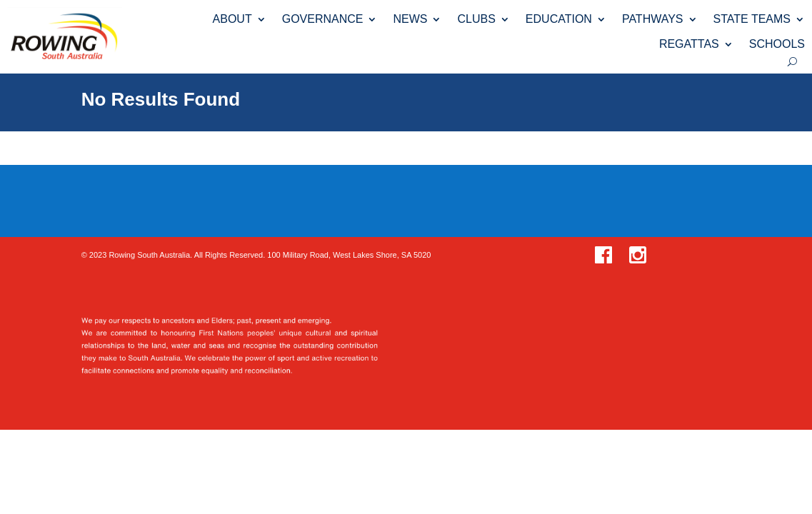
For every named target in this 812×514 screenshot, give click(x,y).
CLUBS (476, 19)
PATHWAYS (653, 19)
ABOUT (232, 19)
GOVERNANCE (323, 19)
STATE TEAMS (752, 19)
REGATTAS (689, 44)
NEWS (410, 19)
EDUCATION (559, 19)
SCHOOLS (777, 44)
